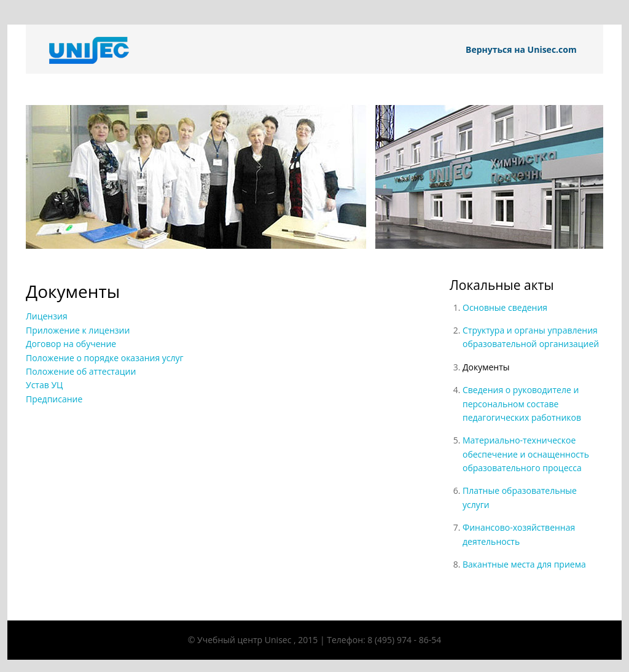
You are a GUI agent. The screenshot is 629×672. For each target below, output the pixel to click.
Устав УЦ (44, 385)
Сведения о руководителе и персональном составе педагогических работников (522, 404)
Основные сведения (505, 307)
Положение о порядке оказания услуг (105, 358)
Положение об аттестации (81, 371)
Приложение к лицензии (78, 330)
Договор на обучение (71, 344)
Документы (486, 367)
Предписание (54, 399)
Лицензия (47, 316)
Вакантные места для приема (524, 564)
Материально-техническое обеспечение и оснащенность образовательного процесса (526, 454)
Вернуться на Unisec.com (521, 49)
